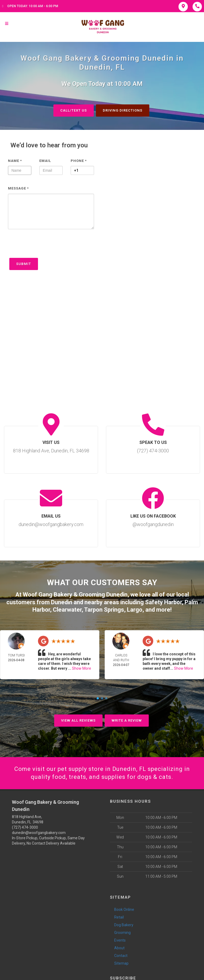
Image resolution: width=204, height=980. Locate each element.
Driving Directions (123, 110)
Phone (79, 161)
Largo (135, 610)
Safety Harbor (163, 602)
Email (45, 161)
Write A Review (127, 720)
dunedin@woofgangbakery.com (39, 833)
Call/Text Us (74, 110)
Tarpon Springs (104, 610)
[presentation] (48, 246)
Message (18, 188)
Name (15, 161)
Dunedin (62, 602)
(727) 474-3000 (25, 827)
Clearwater (67, 610)
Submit (24, 264)
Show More (82, 668)
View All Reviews (78, 720)
